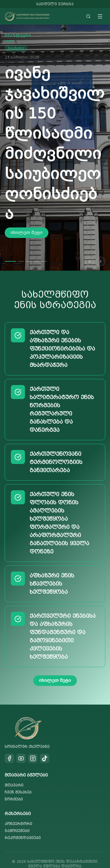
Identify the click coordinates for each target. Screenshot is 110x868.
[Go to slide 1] (11, 249)
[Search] (88, 16)
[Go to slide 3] (29, 249)
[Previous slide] (89, 249)
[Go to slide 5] (44, 249)
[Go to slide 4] (36, 249)
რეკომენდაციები (23, 825)
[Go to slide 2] (21, 249)
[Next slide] (101, 249)
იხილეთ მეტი (27, 186)
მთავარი (14, 773)
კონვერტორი (18, 811)
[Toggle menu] (100, 16)
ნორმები (14, 787)
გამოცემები (17, 818)
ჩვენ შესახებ (18, 780)
